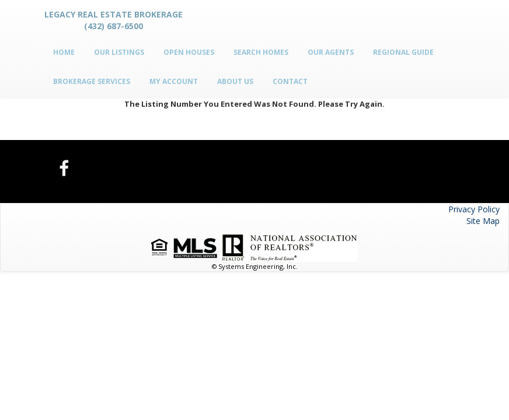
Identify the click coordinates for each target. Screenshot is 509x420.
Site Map (483, 221)
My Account (174, 81)
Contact (290, 81)
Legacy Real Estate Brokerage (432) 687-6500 (114, 20)
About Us (235, 81)
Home (64, 52)
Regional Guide (403, 52)
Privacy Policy (474, 209)
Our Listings (119, 52)
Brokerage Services (92, 81)
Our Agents (331, 52)
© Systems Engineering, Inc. (255, 266)
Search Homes (261, 52)
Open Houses (189, 52)
